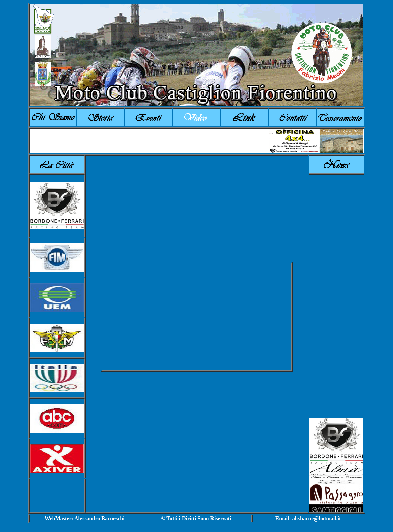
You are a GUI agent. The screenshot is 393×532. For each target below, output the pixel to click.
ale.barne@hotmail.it (316, 518)
